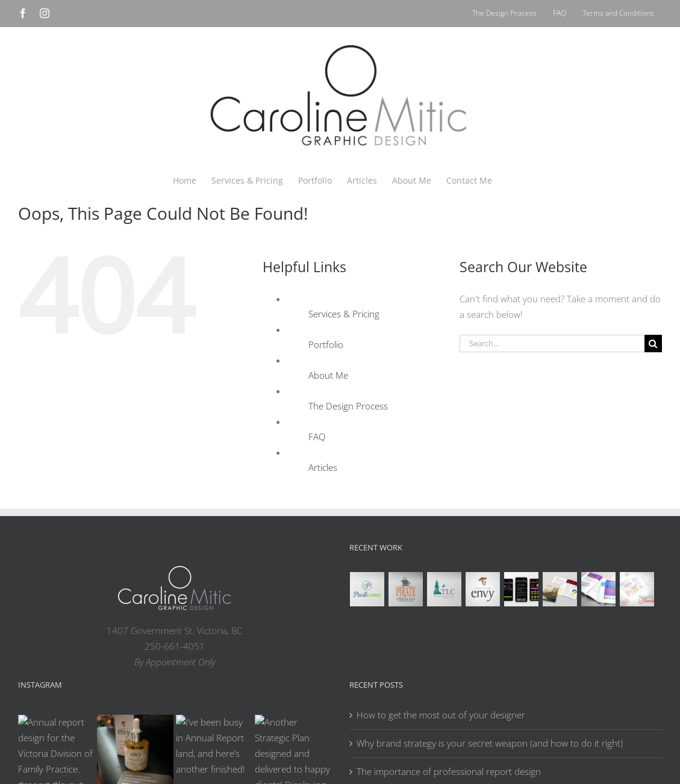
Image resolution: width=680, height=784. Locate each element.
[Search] (653, 344)
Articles (323, 467)
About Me (328, 375)
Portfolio (326, 344)
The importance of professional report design (449, 771)
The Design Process (348, 406)
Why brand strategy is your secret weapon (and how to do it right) (490, 743)
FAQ (317, 437)
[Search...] (552, 344)
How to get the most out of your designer (441, 715)
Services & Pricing (344, 314)
